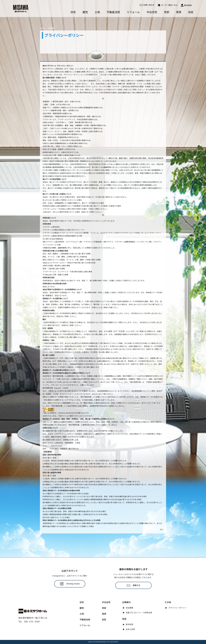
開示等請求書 (48, 388)
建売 (85, 12)
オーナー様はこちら (168, 5)
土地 (97, 12)
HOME (42, 28)
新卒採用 (186, 5)
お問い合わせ (147, 5)
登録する (133, 585)
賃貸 (179, 12)
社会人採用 (130, 629)
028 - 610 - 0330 (32, 622)
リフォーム (133, 12)
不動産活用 (113, 12)
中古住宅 (152, 12)
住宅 (73, 12)
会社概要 (130, 608)
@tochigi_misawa (70, 584)
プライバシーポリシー (178, 608)
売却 (167, 12)
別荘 (191, 12)
